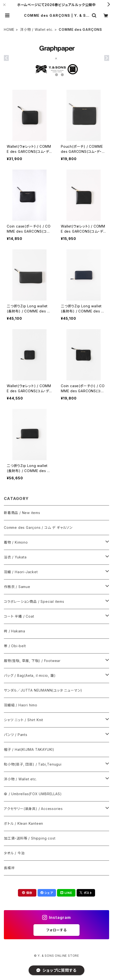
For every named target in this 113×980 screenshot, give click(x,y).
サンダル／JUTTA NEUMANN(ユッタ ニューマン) (43, 690)
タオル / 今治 (14, 853)
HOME (9, 29)
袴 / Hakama (15, 631)
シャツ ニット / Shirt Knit (24, 720)
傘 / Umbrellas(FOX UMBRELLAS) (33, 794)
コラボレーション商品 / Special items (34, 601)
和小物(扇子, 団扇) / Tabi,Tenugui (33, 764)
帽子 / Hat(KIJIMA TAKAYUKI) (29, 749)
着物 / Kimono (16, 542)
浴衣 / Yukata (15, 557)
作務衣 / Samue (17, 587)
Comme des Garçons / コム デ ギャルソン (38, 527)
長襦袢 (9, 868)
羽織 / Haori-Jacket (21, 572)
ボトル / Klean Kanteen (24, 823)
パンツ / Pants (16, 735)
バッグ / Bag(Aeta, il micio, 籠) (30, 675)
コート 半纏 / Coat (19, 616)
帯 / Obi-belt (15, 646)
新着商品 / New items (22, 513)
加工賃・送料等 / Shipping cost (30, 838)
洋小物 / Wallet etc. (37, 29)
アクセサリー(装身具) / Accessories (33, 809)
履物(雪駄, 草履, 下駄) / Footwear (32, 661)
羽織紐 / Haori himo (21, 705)
